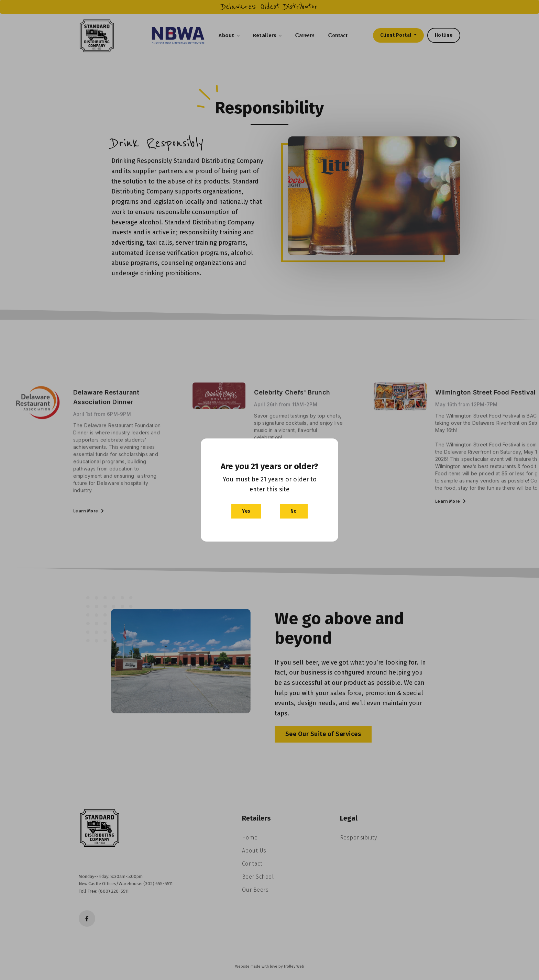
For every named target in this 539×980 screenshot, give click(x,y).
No (294, 511)
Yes (246, 511)
